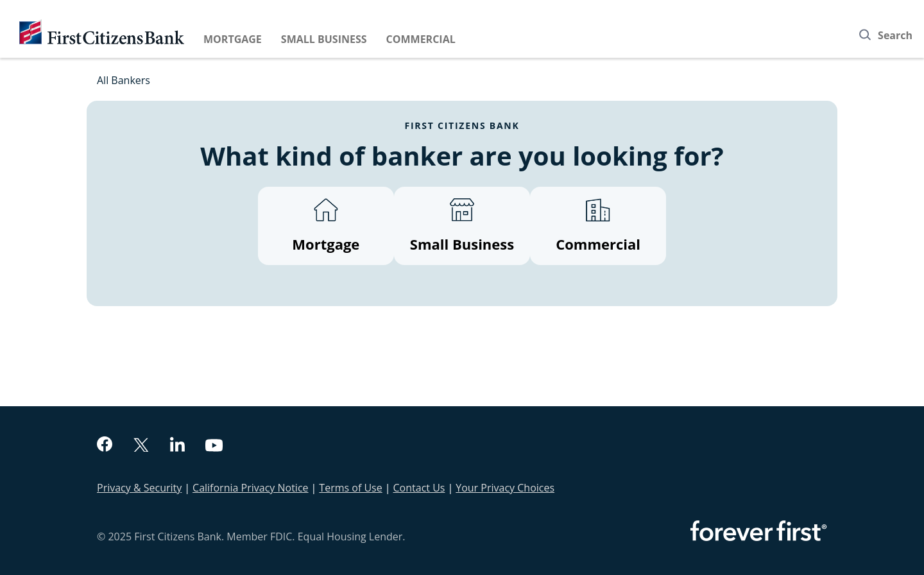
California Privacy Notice (250, 488)
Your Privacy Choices (505, 488)
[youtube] (214, 447)
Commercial (421, 39)
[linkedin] (177, 446)
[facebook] (105, 446)
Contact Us (419, 488)
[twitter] (141, 446)
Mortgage (233, 39)
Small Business (324, 39)
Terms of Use (350, 488)
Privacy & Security (139, 488)
